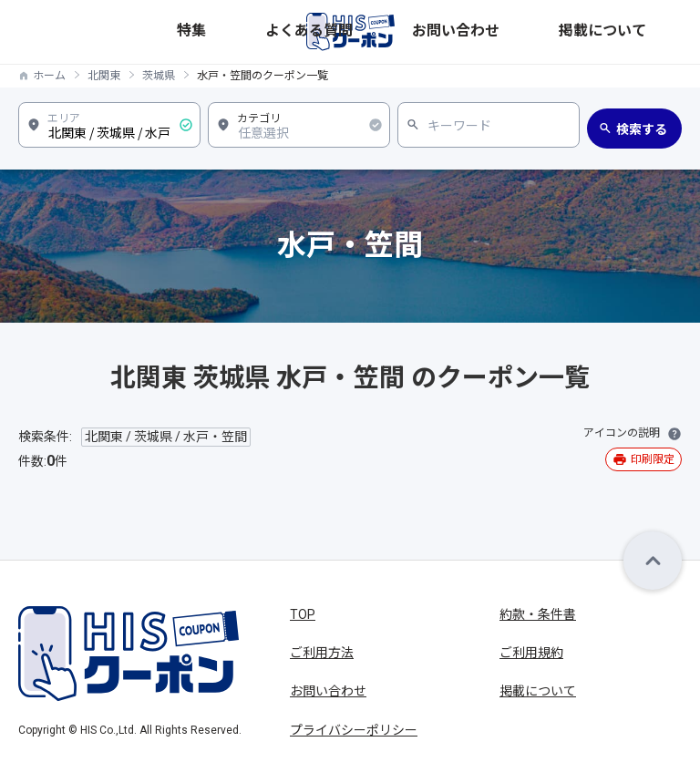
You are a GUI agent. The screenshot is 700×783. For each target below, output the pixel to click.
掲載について (646, 31)
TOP (303, 614)
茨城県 (159, 76)
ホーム (49, 76)
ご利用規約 (531, 653)
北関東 (104, 76)
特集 (429, 31)
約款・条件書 (538, 614)
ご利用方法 (322, 653)
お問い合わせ (566, 31)
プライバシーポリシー (354, 730)
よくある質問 (486, 31)
